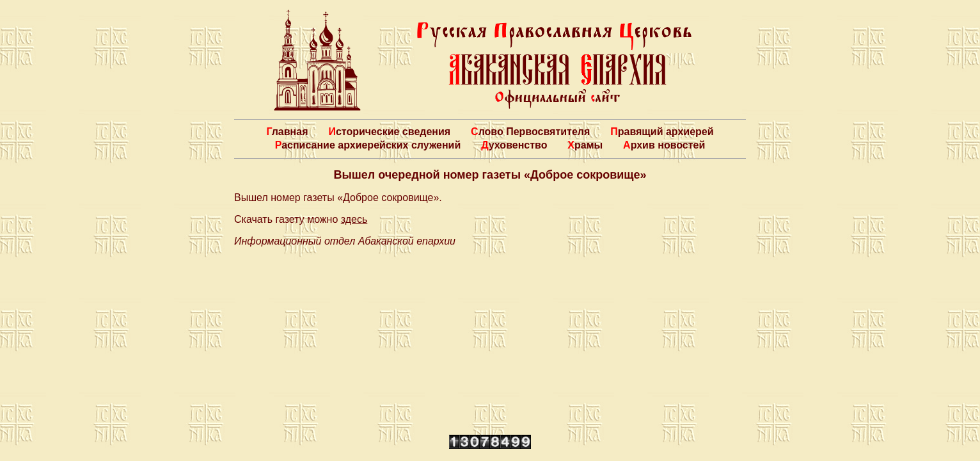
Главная (287, 132)
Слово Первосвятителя (530, 132)
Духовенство (514, 145)
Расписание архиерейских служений (368, 145)
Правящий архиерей (662, 132)
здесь (354, 219)
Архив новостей (664, 145)
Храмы (585, 145)
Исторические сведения (389, 132)
